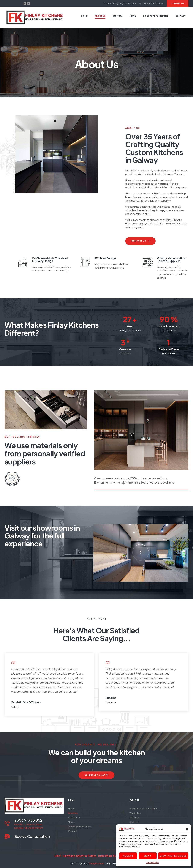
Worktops (135, 817)
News (71, 822)
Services (75, 817)
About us (73, 813)
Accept (128, 856)
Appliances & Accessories (143, 808)
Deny (148, 856)
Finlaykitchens (97, 863)
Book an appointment (80, 826)
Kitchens (134, 822)
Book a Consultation (32, 836)
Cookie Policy (152, 863)
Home (71, 808)
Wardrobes (135, 813)
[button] (187, 829)
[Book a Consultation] (7, 836)
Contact (73, 831)
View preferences (173, 856)
